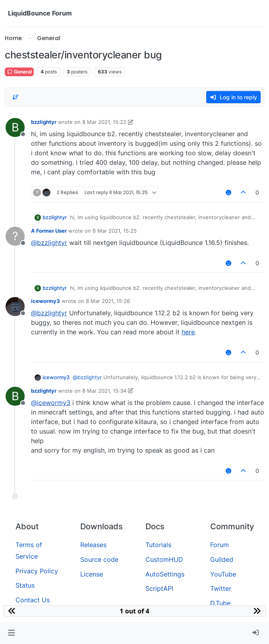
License (92, 574)
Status (25, 585)
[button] (11, 633)
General (19, 72)
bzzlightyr (44, 122)
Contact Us (33, 600)
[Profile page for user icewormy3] (15, 307)
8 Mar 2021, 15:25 (115, 231)
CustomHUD (164, 559)
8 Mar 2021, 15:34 (104, 391)
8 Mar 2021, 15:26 (108, 301)
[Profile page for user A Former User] (15, 236)
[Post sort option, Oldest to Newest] (15, 97)
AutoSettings (165, 574)
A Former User (49, 231)
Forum (220, 545)
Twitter (221, 588)
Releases (93, 545)
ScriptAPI (159, 588)
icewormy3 (45, 301)
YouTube (223, 574)
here (188, 332)
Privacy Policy (37, 571)
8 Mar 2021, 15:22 (104, 122)
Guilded (222, 559)
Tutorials (158, 545)
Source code (99, 559)
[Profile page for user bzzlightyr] (15, 127)
